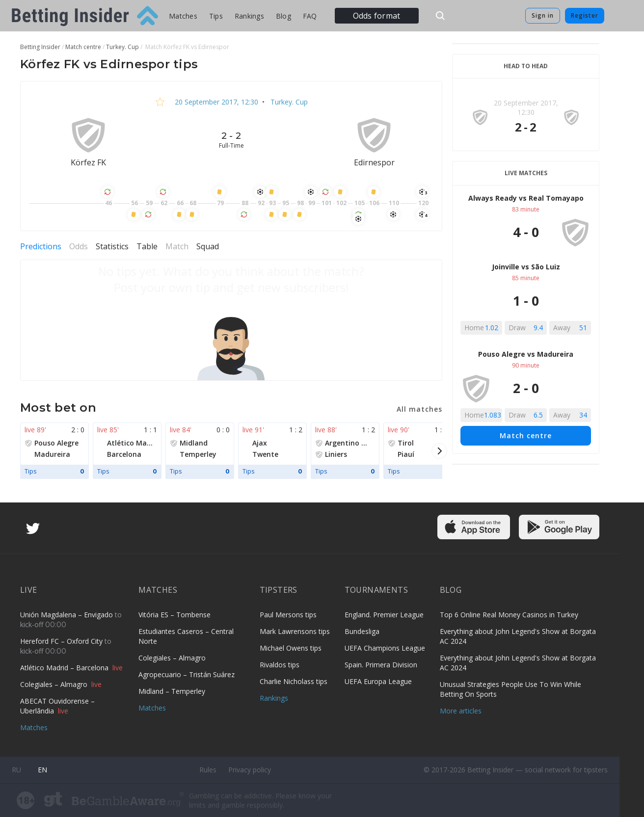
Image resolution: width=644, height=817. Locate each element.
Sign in (543, 15)
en (42, 770)
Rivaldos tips (280, 665)
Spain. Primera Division (381, 665)
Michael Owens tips (291, 648)
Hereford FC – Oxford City (62, 641)
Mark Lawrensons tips (295, 631)
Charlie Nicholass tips (294, 681)
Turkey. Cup (288, 102)
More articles (461, 711)
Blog (283, 16)
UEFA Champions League (385, 648)
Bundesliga (362, 631)
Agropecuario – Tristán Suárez (187, 674)
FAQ (310, 16)
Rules (208, 770)
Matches (183, 16)
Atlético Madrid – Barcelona (65, 668)
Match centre (526, 435)
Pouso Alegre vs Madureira (526, 354)
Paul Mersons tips (288, 615)
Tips (216, 16)
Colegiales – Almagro (55, 684)
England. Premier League (384, 615)
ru (16, 770)
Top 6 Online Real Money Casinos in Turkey (509, 615)
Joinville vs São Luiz (526, 267)
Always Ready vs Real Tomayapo (526, 198)
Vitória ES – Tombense (174, 615)
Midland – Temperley (172, 691)
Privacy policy (250, 770)
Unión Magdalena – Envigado (67, 615)
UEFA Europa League (378, 681)
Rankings (249, 16)
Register (585, 15)
